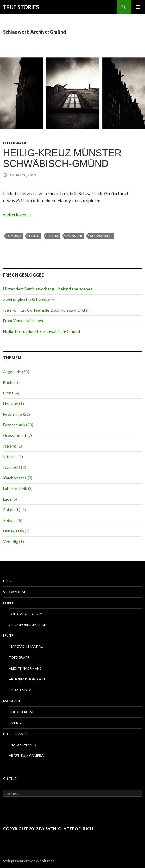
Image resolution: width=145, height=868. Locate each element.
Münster (74, 236)
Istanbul (11, 467)
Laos (7, 499)
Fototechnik (14, 425)
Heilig (34, 236)
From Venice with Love (24, 321)
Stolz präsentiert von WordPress (29, 861)
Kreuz (53, 236)
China (8, 393)
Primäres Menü (138, 7)
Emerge (16, 723)
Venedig (11, 541)
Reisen (9, 520)
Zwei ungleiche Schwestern (29, 299)
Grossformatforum (28, 625)
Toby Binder (20, 690)
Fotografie (15, 143)
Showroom (14, 592)
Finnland (11, 403)
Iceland (10, 446)
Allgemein (12, 372)
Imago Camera (22, 745)
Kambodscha (15, 478)
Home (8, 581)
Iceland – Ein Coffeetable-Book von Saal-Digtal (46, 310)
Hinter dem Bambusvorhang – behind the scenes (48, 289)
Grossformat (15, 435)
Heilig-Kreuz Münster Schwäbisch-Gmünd (62, 158)
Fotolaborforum (26, 614)
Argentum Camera (26, 756)
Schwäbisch (101, 236)
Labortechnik (15, 488)
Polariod (10, 510)
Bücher (10, 382)
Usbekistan (13, 531)
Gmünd (14, 236)
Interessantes (16, 734)
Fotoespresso (22, 712)
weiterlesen (17, 214)
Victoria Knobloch (27, 679)
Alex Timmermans (25, 668)
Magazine (12, 701)
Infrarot (10, 457)
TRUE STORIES (21, 7)
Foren (9, 603)
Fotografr (19, 657)
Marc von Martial (26, 646)
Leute (8, 636)
